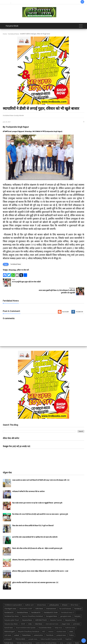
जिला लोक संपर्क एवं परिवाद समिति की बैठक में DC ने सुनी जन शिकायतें (33, 517)
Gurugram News (52, 608)
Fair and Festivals (65, 600)
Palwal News (26, 627)
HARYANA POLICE (41, 611)
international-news (52, 615)
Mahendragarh (10, 623)
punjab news (33, 630)
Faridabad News (14, 34)
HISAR (23, 615)
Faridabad (78, 600)
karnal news (9, 619)
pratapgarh (8, 630)
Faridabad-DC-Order (51, 604)
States (77, 634)
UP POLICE (64, 638)
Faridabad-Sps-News (12, 608)
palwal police (38, 627)
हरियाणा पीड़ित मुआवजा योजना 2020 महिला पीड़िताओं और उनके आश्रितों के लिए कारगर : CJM (40, 563)
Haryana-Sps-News (11, 615)
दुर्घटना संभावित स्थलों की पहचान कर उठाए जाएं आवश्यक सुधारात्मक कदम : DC (35, 574)
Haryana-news (70, 611)
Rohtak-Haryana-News (24, 634)
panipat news (61, 627)
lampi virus (58, 619)
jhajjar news (66, 615)
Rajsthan (69, 630)
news (71, 623)
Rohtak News (9, 634)
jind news (77, 615)
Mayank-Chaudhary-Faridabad (29, 623)
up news (54, 638)
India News (39, 615)
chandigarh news (10, 600)
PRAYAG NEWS (20, 630)
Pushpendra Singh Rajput (17, 127)
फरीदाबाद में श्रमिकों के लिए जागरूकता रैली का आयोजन (28, 483)
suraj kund (8, 638)
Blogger (66, 303)
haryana (77, 608)
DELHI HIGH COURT (26, 600)
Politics (71, 627)
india (30, 615)
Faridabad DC (9, 604)
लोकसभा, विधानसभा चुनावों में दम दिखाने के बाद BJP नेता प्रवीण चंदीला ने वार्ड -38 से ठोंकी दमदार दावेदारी (43, 551)
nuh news (8, 627)
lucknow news (70, 619)
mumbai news (61, 623)
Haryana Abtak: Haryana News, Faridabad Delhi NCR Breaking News (33, 642)
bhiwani (65, 596)
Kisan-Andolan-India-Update (26, 619)
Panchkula (50, 627)
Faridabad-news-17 (68, 604)
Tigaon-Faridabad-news (34, 638)
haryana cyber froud (12, 611)
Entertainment (51, 600)
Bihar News (75, 596)
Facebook (79, 303)
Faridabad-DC (36, 604)
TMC (46, 638)
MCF (44, 623)
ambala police (54, 596)
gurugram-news (66, 608)
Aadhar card (29, 596)
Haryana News (27, 611)
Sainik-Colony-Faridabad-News (46, 634)
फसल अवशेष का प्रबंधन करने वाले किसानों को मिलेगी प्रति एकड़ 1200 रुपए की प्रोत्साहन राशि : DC (41, 472)
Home (5, 34)
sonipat (69, 634)
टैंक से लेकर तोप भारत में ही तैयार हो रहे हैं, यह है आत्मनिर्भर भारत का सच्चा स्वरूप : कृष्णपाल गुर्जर (40, 506)
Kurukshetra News (45, 619)
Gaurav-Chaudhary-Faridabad (32, 608)
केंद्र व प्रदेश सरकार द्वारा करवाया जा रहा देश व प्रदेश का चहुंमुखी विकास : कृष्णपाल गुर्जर (37, 494)
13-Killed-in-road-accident (13, 596)
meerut (51, 623)
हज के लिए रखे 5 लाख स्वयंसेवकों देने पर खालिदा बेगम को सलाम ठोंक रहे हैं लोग (35, 528)
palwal (17, 627)
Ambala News (41, 596)
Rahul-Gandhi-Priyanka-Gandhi (51, 630)
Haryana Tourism (56, 611)
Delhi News (39, 600)
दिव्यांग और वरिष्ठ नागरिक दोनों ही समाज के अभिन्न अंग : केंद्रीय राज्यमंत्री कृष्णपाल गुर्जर (37, 540)
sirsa (62, 634)
